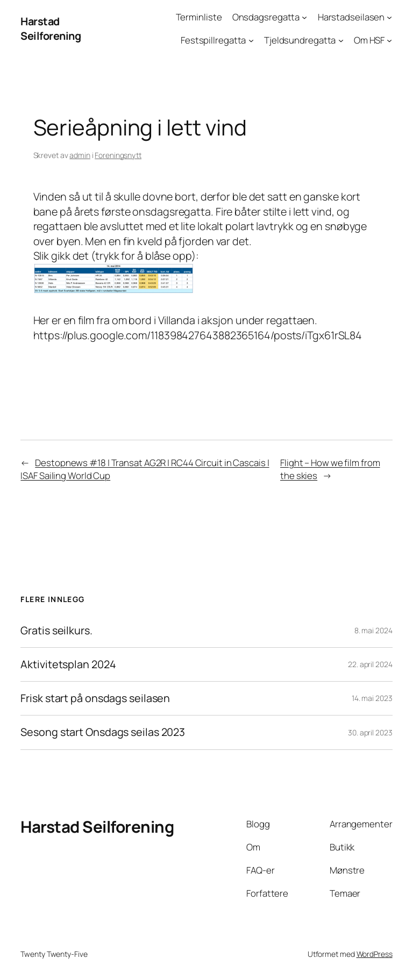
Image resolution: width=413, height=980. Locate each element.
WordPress (375, 954)
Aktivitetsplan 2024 (68, 664)
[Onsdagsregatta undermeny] (304, 17)
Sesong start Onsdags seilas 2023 (103, 732)
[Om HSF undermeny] (389, 40)
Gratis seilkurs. (56, 631)
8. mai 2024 (373, 630)
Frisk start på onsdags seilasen (95, 698)
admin (80, 155)
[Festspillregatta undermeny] (251, 40)
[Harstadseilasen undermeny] (389, 17)
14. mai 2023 (372, 698)
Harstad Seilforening (51, 29)
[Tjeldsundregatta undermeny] (341, 40)
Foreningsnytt (118, 155)
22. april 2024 (370, 664)
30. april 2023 (370, 732)
